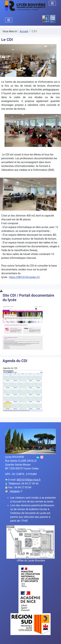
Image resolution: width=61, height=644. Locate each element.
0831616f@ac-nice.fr (29, 480)
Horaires (16, 491)
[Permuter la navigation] (52, 3)
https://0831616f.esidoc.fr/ (25, 277)
